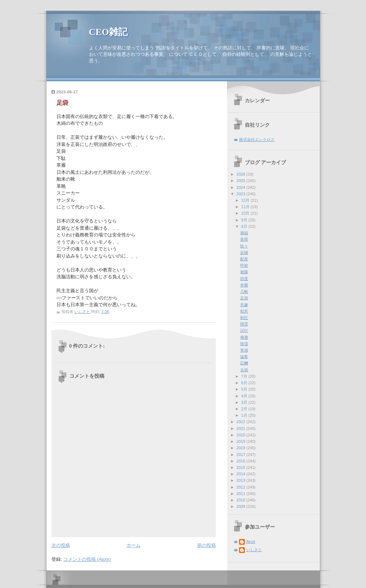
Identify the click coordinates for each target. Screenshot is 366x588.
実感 (244, 350)
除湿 (244, 344)
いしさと (254, 550)
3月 (245, 402)
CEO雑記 (108, 32)
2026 (242, 174)
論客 (244, 357)
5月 (245, 389)
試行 (244, 330)
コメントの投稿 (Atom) (87, 559)
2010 (242, 500)
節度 (244, 279)
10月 (246, 213)
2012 (242, 487)
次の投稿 (61, 545)
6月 (245, 383)
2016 (242, 461)
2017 (242, 455)
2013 (242, 480)
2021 (242, 428)
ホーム (133, 545)
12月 (246, 200)
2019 (242, 441)
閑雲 (244, 324)
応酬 (244, 363)
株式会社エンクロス (257, 139)
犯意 (244, 311)
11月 (246, 207)
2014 (242, 474)
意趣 (244, 305)
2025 (242, 181)
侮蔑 (244, 337)
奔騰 (244, 285)
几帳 (244, 291)
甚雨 (244, 239)
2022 (242, 422)
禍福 (244, 233)
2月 (245, 409)
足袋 (244, 298)
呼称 (244, 265)
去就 (244, 370)
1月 (245, 415)
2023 (242, 194)
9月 (245, 220)
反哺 (244, 253)
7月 (245, 376)
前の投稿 (207, 545)
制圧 (244, 318)
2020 (242, 435)
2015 (242, 467)
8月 (245, 226)
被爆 (244, 272)
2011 (242, 494)
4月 (245, 396)
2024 (242, 187)
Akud (251, 542)
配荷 (244, 259)
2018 (242, 448)
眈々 (244, 246)
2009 (242, 506)
